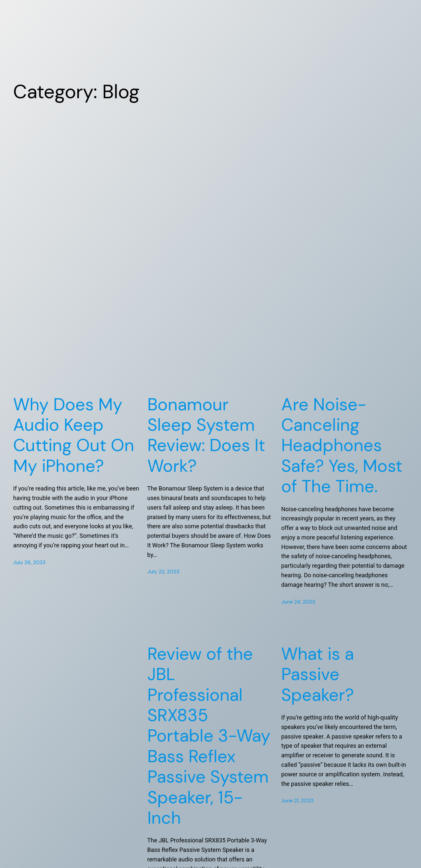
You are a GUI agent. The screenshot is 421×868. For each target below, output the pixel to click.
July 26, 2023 (29, 562)
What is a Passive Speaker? (318, 674)
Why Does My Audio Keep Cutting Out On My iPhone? (74, 435)
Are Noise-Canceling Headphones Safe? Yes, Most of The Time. (342, 445)
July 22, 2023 (163, 571)
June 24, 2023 (298, 602)
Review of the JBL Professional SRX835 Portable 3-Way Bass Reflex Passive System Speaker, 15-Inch (209, 736)
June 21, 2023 (297, 800)
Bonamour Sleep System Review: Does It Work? (206, 435)
